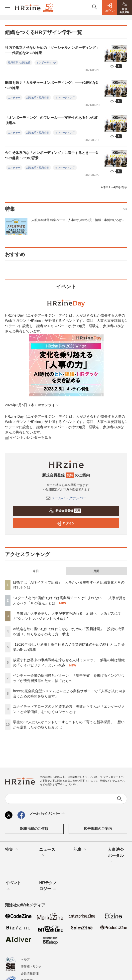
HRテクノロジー (48, 886)
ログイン (65, 523)
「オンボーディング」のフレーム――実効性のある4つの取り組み (51, 120)
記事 (80, 850)
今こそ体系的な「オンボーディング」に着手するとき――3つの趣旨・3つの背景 (51, 155)
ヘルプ (25, 959)
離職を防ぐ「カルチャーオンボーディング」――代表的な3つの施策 (51, 85)
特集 (12, 850)
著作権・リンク (31, 966)
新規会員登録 (65, 511)
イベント (13, 886)
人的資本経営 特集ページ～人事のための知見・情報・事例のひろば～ (78, 220)
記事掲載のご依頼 (34, 829)
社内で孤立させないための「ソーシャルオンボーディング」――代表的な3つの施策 (52, 50)
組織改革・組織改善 (19, 62)
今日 (36, 571)
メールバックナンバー (66, 498)
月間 (96, 571)
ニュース (47, 853)
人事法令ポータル (116, 856)
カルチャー (14, 97)
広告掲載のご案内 (98, 829)
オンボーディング (46, 62)
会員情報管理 (30, 973)
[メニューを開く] (7, 8)
